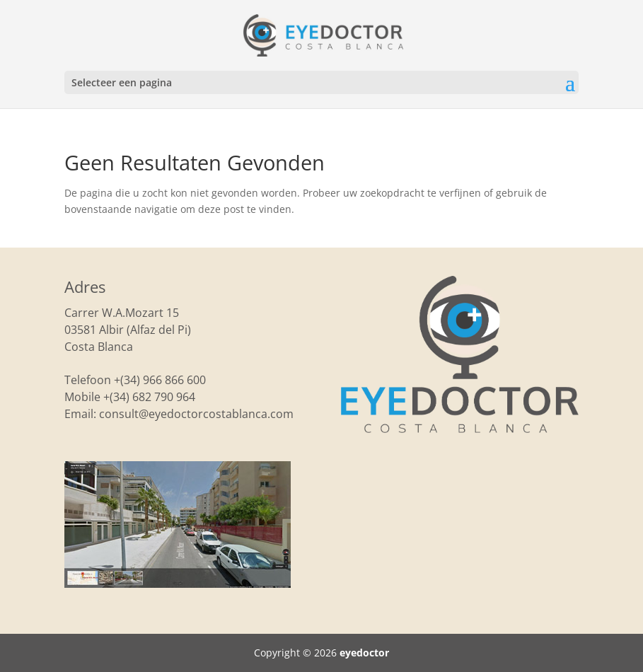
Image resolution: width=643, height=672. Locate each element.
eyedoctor (364, 653)
